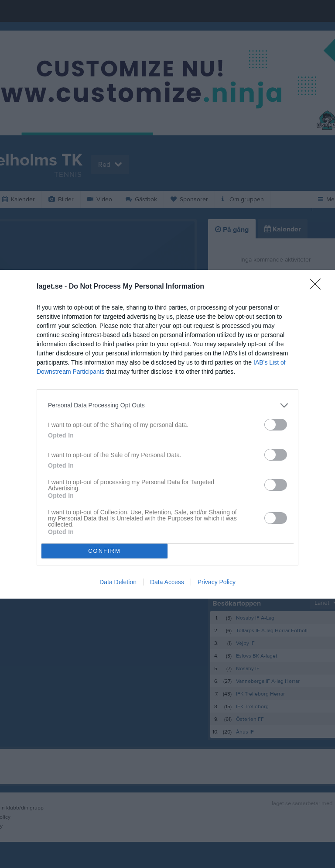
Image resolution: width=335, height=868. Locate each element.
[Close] (318, 286)
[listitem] (167, 405)
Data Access (167, 582)
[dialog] (167, 434)
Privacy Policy (217, 582)
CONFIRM (104, 550)
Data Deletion (118, 582)
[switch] (276, 424)
